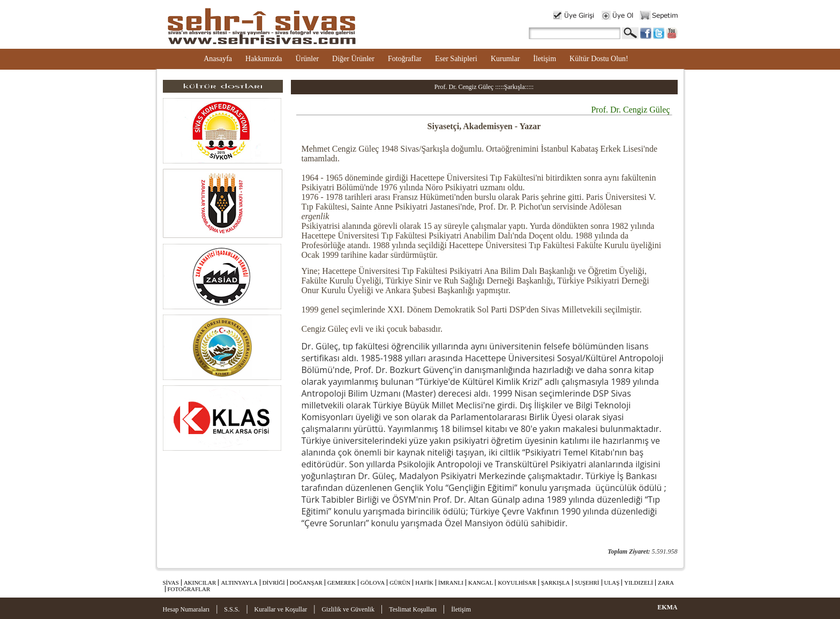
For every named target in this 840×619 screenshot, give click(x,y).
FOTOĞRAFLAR (189, 589)
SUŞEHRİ (587, 583)
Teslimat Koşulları (413, 609)
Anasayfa (218, 59)
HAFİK (424, 583)
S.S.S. (232, 609)
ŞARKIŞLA (556, 583)
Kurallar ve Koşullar (281, 609)
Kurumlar (505, 59)
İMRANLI (451, 583)
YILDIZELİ (639, 583)
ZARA (666, 583)
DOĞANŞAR (306, 583)
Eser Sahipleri (456, 59)
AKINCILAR (200, 583)
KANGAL (481, 583)
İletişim (545, 59)
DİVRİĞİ (274, 583)
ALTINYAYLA (239, 583)
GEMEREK (342, 583)
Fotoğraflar (405, 59)
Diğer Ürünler (353, 59)
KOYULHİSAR (517, 583)
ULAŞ (612, 583)
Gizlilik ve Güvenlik (348, 609)
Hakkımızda (264, 59)
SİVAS (171, 583)
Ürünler (307, 59)
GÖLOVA (373, 583)
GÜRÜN (400, 583)
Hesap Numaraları (186, 609)
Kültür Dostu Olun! (599, 59)
